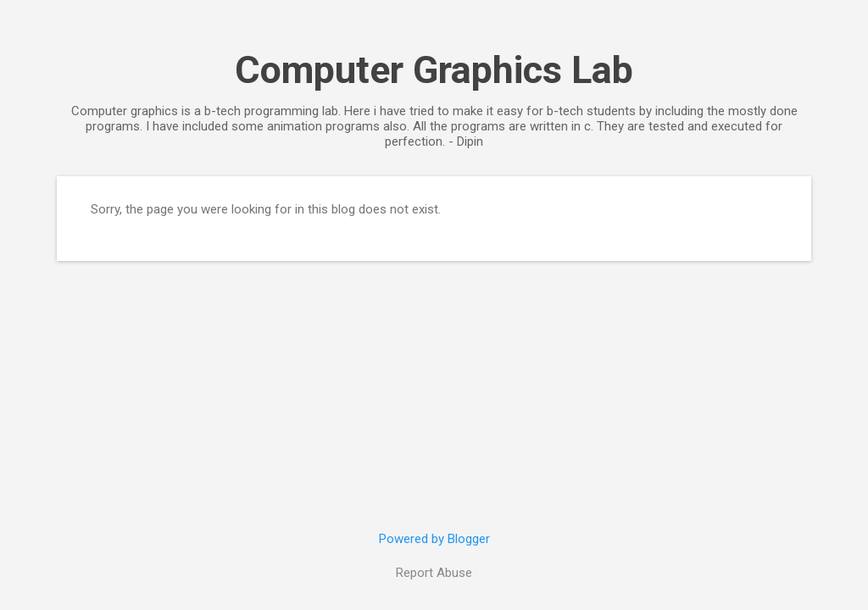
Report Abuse (434, 573)
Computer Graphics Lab (434, 70)
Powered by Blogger (434, 539)
